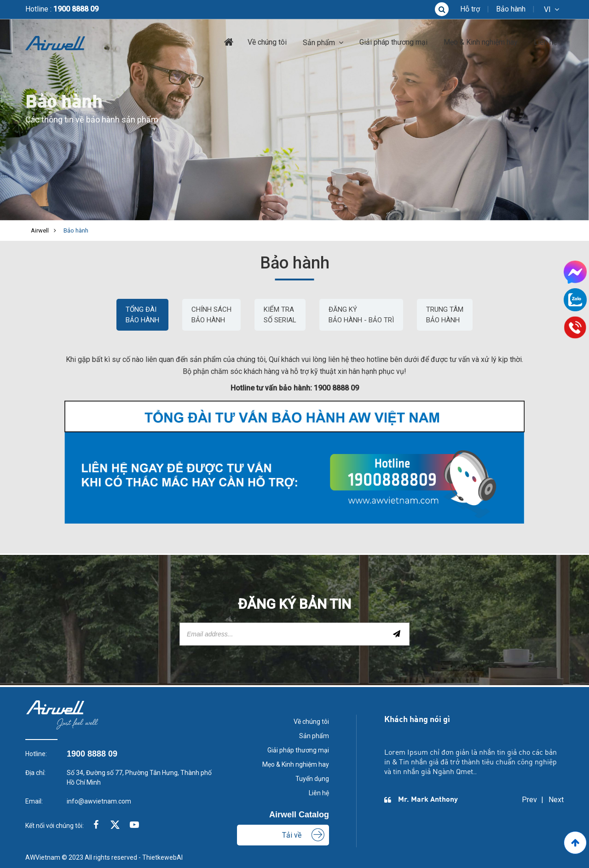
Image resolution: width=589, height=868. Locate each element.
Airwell (40, 230)
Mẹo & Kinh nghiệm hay (481, 42)
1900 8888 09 (76, 9)
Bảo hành (511, 9)
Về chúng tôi (267, 42)
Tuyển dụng (312, 779)
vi (547, 9)
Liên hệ (545, 42)
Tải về (292, 835)
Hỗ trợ (470, 9)
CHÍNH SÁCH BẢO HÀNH (211, 315)
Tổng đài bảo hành (142, 315)
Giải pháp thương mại (393, 42)
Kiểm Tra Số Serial (280, 315)
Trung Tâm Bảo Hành (445, 315)
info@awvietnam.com (99, 801)
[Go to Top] (575, 843)
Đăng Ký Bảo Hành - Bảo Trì (361, 315)
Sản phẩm (319, 43)
